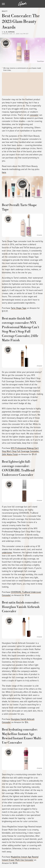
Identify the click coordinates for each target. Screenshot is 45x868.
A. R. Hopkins (9, 32)
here (4, 172)
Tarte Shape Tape (19, 308)
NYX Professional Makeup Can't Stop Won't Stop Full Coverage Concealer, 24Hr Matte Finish (21, 451)
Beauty (5, 11)
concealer (34, 115)
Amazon (39, 235)
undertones (7, 553)
